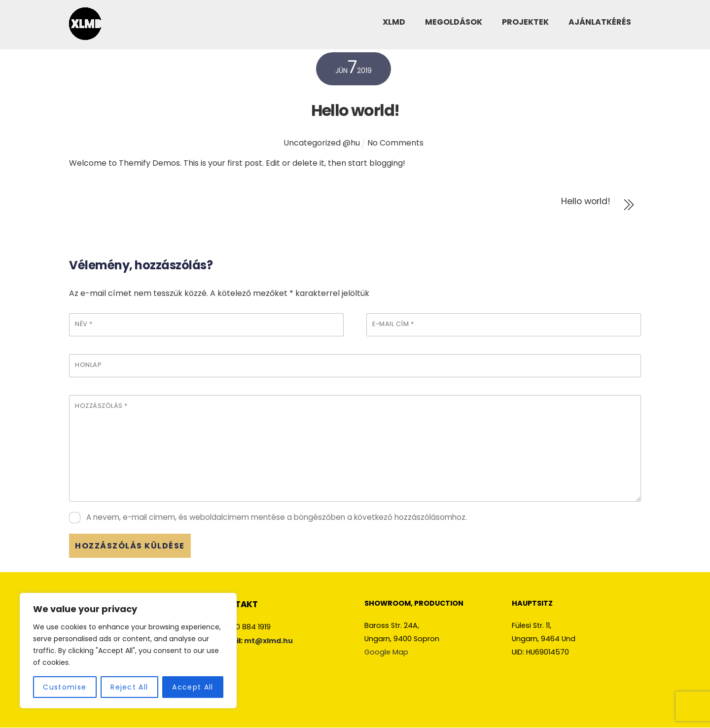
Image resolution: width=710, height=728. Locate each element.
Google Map (386, 652)
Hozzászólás (101, 406)
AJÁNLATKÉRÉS (600, 24)
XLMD (394, 24)
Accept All (193, 687)
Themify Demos (149, 163)
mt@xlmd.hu (268, 641)
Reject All (129, 687)
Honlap (88, 365)
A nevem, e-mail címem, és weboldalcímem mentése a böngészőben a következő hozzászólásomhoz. (277, 517)
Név (84, 324)
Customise (65, 687)
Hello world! (355, 110)
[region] (128, 651)
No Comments (395, 143)
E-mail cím (393, 324)
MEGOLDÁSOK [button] (454, 24)
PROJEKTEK (525, 24)
